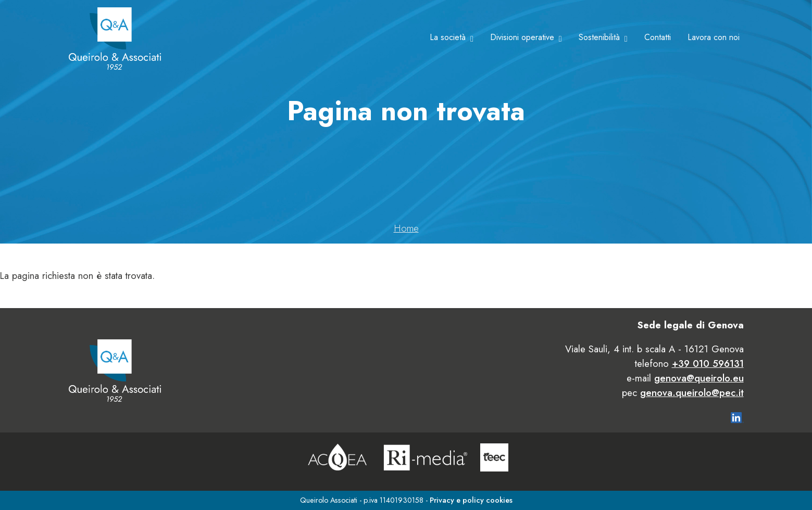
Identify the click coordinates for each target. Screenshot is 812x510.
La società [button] (448, 37)
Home (406, 228)
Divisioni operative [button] (522, 37)
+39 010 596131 (708, 364)
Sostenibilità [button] (599, 37)
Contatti (658, 37)
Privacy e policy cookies (471, 500)
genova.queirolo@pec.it (692, 393)
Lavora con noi (714, 37)
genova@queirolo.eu (699, 378)
